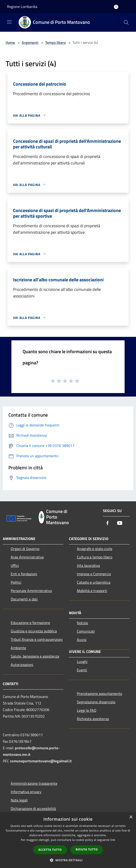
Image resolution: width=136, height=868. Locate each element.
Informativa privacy (26, 792)
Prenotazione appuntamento (99, 694)
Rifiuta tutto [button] (87, 849)
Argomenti (30, 42)
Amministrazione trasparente (34, 783)
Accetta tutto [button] (50, 850)
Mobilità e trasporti (92, 591)
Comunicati (86, 631)
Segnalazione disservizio (96, 702)
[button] (68, 860)
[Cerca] (126, 22)
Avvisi (82, 640)
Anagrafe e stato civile (95, 549)
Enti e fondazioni (24, 574)
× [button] (131, 817)
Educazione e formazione (30, 623)
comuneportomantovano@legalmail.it (41, 761)
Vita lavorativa (88, 565)
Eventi (82, 670)
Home (10, 42)
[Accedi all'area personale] (116, 7)
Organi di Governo (25, 549)
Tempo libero (55, 42)
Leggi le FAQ (87, 710)
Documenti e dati (24, 599)
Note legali (19, 800)
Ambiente (18, 648)
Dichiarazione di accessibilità (33, 809)
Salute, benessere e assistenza (35, 656)
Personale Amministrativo (31, 591)
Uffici (15, 565)
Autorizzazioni (22, 665)
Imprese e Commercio (94, 574)
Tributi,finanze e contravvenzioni (37, 639)
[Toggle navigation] (9, 22)
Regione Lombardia (22, 7)
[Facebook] (108, 523)
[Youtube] (120, 523)
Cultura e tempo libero (95, 557)
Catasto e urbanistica (94, 582)
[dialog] (68, 840)
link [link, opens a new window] (113, 840)
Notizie (82, 623)
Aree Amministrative (27, 557)
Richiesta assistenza (93, 719)
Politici (16, 582)
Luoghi (82, 662)
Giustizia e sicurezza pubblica (34, 631)
